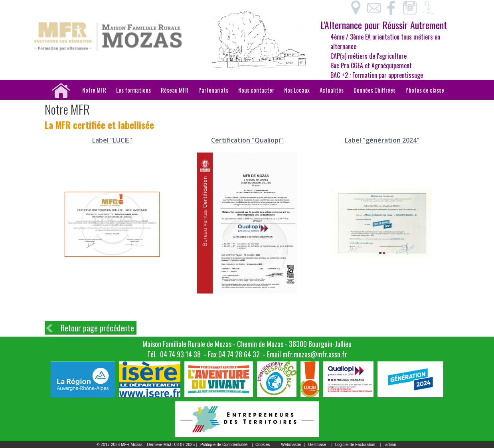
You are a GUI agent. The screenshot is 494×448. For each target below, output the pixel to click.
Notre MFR (94, 90)
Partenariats (213, 90)
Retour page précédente (97, 328)
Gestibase (317, 445)
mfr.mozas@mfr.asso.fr (315, 354)
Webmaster (291, 445)
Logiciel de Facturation (355, 445)
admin (391, 445)
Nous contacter (256, 90)
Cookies (263, 445)
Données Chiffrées (374, 90)
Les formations (133, 90)
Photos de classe (425, 90)
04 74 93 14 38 (180, 354)
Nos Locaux (297, 90)
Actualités (332, 90)
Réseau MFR (175, 90)
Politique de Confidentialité (224, 445)
